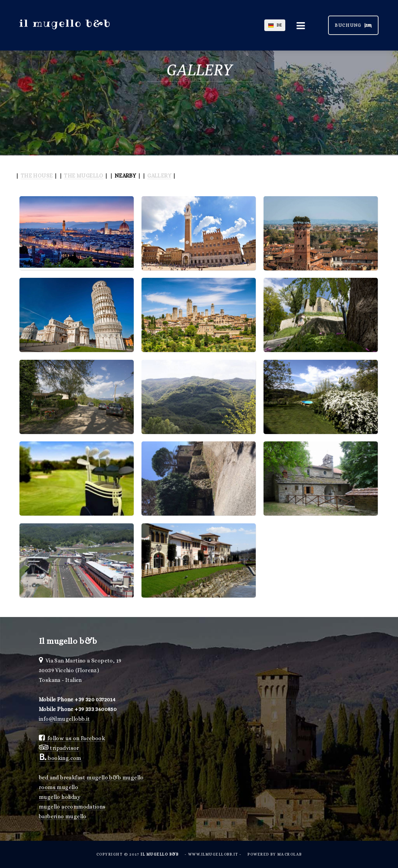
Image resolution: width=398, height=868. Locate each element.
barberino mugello (63, 816)
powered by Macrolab (275, 854)
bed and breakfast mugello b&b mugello (91, 777)
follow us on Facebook (72, 738)
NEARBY (125, 176)
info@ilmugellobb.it (65, 719)
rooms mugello (58, 787)
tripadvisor (59, 748)
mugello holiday (60, 797)
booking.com (60, 758)
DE (279, 25)
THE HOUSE (37, 176)
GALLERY (159, 176)
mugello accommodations (72, 807)
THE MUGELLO (83, 176)
